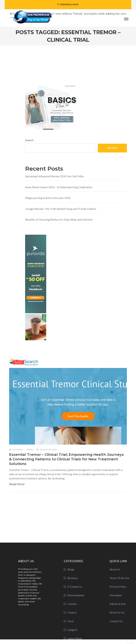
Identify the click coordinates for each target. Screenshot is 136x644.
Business (73, 578)
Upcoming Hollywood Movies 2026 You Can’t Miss (54, 176)
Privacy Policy (118, 587)
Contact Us (116, 621)
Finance (72, 612)
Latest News (75, 638)
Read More (17, 484)
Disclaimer (116, 595)
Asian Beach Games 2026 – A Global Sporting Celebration (59, 187)
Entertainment (76, 595)
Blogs (18, 362)
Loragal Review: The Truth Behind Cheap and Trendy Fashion (61, 209)
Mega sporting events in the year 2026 (48, 198)
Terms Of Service (119, 578)
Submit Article (118, 604)
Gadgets (72, 630)
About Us (115, 569)
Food (70, 621)
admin (30, 450)
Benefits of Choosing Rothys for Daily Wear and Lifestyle (59, 220)
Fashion (72, 604)
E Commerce (75, 587)
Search (29, 140)
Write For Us (117, 612)
